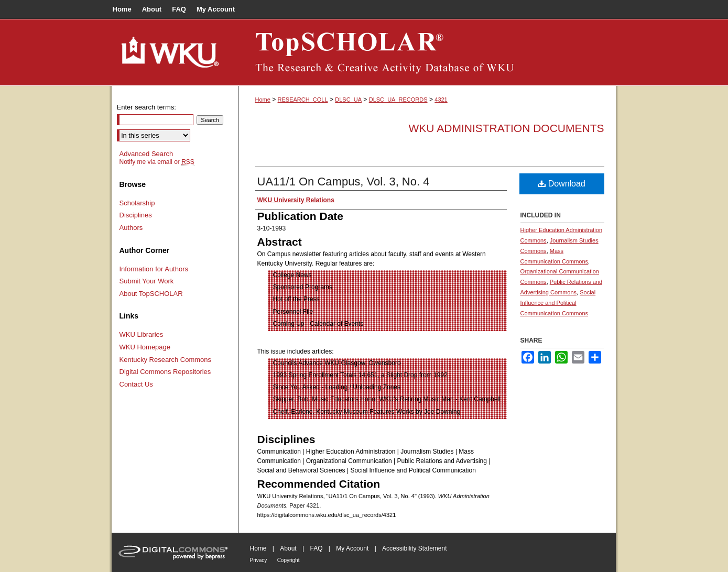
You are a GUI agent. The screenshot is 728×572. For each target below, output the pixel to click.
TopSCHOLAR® (427, 52)
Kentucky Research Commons (166, 360)
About (288, 548)
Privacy (259, 560)
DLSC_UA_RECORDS (398, 100)
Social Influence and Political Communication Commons (558, 303)
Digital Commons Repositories (165, 372)
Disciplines (136, 215)
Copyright (289, 560)
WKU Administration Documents (507, 128)
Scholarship (137, 203)
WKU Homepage (145, 347)
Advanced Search (146, 154)
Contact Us (136, 384)
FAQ (316, 548)
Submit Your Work (147, 281)
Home (263, 100)
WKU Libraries (142, 334)
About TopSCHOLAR (151, 294)
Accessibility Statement (414, 548)
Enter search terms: (146, 107)
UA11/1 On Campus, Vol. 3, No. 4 (344, 181)
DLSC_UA (348, 100)
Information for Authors (154, 269)
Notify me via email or (157, 162)
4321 (441, 100)
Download (562, 184)
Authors (131, 228)
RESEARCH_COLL (303, 100)
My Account (352, 548)
